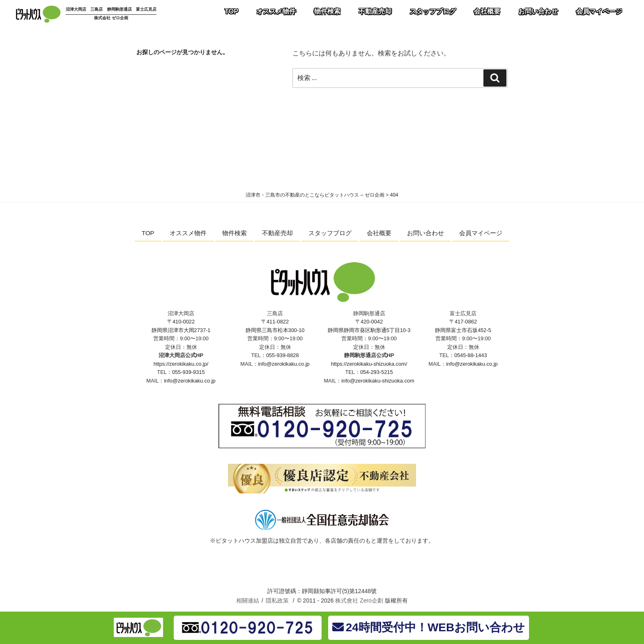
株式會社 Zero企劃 (359, 600)
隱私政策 (277, 600)
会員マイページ (481, 233)
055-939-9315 (189, 372)
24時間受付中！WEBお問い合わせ (429, 627)
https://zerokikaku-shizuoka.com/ (369, 364)
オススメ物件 (188, 233)
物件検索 (235, 233)
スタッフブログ (330, 233)
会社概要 (379, 233)
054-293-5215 (377, 372)
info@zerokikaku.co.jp (190, 381)
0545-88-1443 (471, 355)
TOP (148, 233)
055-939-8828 (283, 355)
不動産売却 (277, 233)
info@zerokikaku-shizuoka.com (378, 381)
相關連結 (248, 600)
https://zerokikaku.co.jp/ (181, 364)
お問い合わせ (425, 233)
